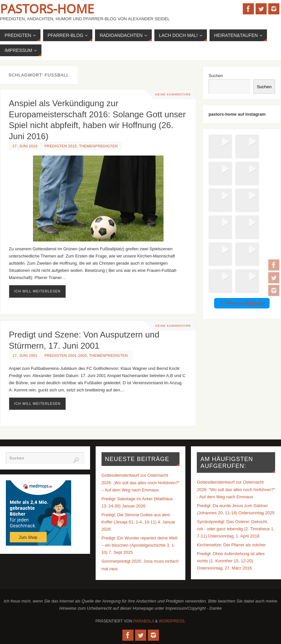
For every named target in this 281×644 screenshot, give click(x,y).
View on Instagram (242, 238)
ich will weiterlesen (38, 291)
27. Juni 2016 (25, 146)
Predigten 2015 (61, 146)
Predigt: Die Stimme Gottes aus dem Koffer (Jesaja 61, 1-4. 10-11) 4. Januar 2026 (139, 522)
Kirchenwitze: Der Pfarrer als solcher (231, 545)
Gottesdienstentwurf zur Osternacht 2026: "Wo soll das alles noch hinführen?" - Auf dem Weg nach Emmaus (236, 489)
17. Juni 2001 (25, 355)
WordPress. (172, 621)
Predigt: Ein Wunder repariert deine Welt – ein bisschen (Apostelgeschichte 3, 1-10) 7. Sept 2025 (140, 545)
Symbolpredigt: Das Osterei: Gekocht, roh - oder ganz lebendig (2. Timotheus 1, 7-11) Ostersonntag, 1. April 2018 (236, 529)
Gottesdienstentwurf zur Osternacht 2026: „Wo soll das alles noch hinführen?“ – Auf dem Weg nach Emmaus (140, 482)
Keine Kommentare (173, 94)
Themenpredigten (98, 146)
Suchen (216, 76)
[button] (219, 145)
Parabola (144, 621)
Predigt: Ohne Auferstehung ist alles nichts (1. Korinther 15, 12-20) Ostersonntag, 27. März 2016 (231, 561)
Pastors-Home (47, 8)
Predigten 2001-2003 (66, 355)
